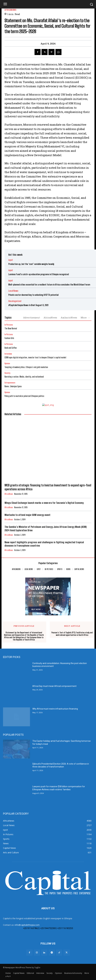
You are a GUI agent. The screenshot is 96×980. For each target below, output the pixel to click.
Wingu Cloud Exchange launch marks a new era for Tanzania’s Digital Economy (44, 503)
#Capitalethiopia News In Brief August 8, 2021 (28, 305)
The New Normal (11, 328)
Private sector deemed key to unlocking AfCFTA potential (33, 295)
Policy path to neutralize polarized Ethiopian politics (24, 396)
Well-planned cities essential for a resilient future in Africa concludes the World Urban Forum (49, 285)
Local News (13, 291)
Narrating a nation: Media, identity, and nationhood (24, 377)
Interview (8, 354)
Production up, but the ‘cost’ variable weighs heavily (31, 264)
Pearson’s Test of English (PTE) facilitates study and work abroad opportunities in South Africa (72, 634)
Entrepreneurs (10, 383)
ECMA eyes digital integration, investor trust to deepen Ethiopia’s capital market (35, 357)
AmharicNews (69, 317)
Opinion (7, 364)
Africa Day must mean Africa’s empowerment (54, 686)
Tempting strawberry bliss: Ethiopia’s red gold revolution (26, 367)
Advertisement (32, 317)
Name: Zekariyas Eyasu (13, 386)
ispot (11, 260)
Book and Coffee (11, 348)
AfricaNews (10, 10)
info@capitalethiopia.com (27, 925)
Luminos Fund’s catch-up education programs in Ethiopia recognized (39, 274)
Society (7, 373)
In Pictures (9, 325)
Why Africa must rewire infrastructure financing (55, 709)
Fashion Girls (9, 338)
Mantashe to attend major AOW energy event (27, 515)
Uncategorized (15, 301)
